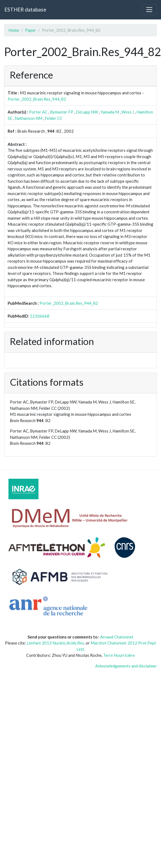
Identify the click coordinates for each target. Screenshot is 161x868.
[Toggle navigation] (149, 10)
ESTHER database (25, 9)
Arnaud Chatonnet (117, 637)
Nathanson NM (29, 118)
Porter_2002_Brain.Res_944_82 (37, 99)
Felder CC (54, 118)
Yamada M (110, 112)
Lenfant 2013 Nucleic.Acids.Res (55, 643)
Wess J (128, 112)
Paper (31, 30)
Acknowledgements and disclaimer (126, 666)
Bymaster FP (62, 112)
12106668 (40, 316)
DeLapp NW (87, 112)
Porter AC (38, 112)
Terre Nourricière (119, 655)
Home (14, 30)
